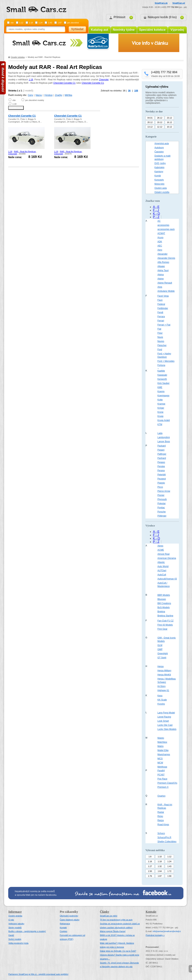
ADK (160, 242)
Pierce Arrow (164, 491)
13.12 (150, 127)
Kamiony (159, 172)
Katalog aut (100, 30)
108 (136, 91)
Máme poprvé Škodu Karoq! (113, 931)
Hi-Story (161, 686)
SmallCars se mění (109, 916)
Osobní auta (161, 188)
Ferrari (161, 321)
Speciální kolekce (152, 30)
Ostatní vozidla (162, 192)
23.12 (169, 118)
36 (129, 91)
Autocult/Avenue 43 (167, 579)
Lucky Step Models (167, 729)
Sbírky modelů (15, 928)
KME (160, 387)
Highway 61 (163, 690)
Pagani (161, 450)
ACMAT (161, 233)
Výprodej (177, 30)
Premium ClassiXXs (167, 783)
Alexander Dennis (166, 258)
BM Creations (164, 603)
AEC (160, 246)
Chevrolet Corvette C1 (64, 83)
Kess (160, 696)
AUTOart (162, 571)
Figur (160, 333)
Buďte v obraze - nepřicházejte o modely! (27, 931)
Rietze (161, 820)
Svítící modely (15, 939)
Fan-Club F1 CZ (165, 621)
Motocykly (159, 184)
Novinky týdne (124, 30)
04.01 (150, 118)
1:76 (150, 876)
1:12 (21, 23)
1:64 (160, 871)
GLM (160, 645)
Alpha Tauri (163, 270)
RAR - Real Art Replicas (25, 152)
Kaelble (161, 371)
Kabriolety (159, 167)
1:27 (150, 866)
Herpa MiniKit (164, 675)
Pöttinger (162, 516)
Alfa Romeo (163, 262)
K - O (156, 214)
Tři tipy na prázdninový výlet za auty (116, 920)
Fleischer (162, 345)
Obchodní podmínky (69, 916)
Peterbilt (162, 475)
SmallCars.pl (179, 3)
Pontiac (161, 508)
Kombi (158, 176)
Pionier (161, 495)
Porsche (162, 512)
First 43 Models (165, 625)
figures (161, 341)
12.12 (160, 127)
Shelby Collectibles (167, 842)
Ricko (160, 816)
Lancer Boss (164, 441)
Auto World (163, 566)
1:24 (40, 23)
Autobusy (159, 148)
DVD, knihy (160, 163)
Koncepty (159, 180)
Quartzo (161, 796)
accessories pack (166, 229)
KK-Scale (162, 700)
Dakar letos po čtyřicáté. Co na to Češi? (118, 951)
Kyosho (161, 704)
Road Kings (163, 825)
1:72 (169, 871)
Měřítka (68, 95)
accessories (163, 225)
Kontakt (63, 928)
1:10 (160, 857)
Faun (160, 300)
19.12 (160, 122)
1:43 (50, 23)
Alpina (161, 275)
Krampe (161, 404)
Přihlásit (119, 17)
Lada (160, 433)
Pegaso (161, 462)
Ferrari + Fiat (164, 325)
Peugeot (162, 479)
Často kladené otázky (70, 920)
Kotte (160, 400)
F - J (156, 210)
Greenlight (163, 654)
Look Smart (163, 721)
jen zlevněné (73, 23)
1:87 (60, 23)
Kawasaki (162, 375)
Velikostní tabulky (16, 924)
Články (105, 912)
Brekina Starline (165, 616)
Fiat (159, 329)
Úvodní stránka (18, 57)
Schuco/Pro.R (164, 837)
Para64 (161, 771)
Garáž (11, 935)
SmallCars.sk (161, 3)
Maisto (161, 738)
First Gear (162, 629)
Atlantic (161, 562)
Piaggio (161, 483)
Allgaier (161, 266)
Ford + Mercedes (166, 361)
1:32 (160, 866)
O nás (11, 920)
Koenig (161, 391)
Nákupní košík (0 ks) (162, 17)
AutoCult (162, 575)
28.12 (160, 118)
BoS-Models (164, 607)
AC (159, 221)
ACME (161, 550)
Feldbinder (163, 308)
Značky (59, 95)
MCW (160, 763)
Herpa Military (164, 671)
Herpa (161, 666)
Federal (161, 304)
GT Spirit (162, 658)
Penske (161, 466)
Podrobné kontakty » (155, 935)
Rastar (161, 812)
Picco (160, 487)
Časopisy (159, 152)
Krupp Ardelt (164, 420)
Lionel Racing (164, 717)
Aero (160, 250)
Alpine (161, 279)
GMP (160, 649)
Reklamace (65, 924)
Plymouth (162, 499)
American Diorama (167, 558)
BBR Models (164, 595)
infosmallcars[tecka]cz (167, 931)
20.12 (150, 122)
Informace (15, 912)
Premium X (163, 787)
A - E (156, 207)
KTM (160, 424)
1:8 (150, 857)
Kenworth (162, 379)
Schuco (161, 833)
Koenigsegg (163, 396)
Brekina (161, 612)
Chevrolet (104, 80)
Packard (162, 446)
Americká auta (162, 143)
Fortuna (161, 365)
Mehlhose (162, 767)
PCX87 (161, 775)
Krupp (160, 416)
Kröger (161, 408)
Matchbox (162, 742)
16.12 (169, 122)
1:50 (150, 871)
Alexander (162, 254)
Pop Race (162, 779)
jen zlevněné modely (35, 100)
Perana (161, 471)
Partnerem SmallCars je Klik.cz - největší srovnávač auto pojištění (38, 974)
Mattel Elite (163, 750)
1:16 (150, 861)
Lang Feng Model (166, 713)
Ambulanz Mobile (166, 291)
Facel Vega (163, 296)
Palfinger (162, 454)
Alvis (160, 287)
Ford (160, 350)
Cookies (64, 931)
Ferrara (161, 317)
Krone (160, 412)
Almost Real (164, 554)
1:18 (31, 23)
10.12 (169, 127)
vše (12, 23)
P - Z (156, 217)
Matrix (161, 746)
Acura (160, 238)
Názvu (39, 95)
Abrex (160, 546)
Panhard (162, 458)
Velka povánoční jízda (18, 943)
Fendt (160, 312)
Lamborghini (164, 437)
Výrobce (48, 95)
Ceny (30, 95)
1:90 (169, 876)
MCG (160, 759)
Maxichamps (164, 754)
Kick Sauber (164, 383)
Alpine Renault (165, 283)
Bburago (162, 599)
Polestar (162, 503)
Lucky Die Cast (165, 725)
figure (160, 337)
